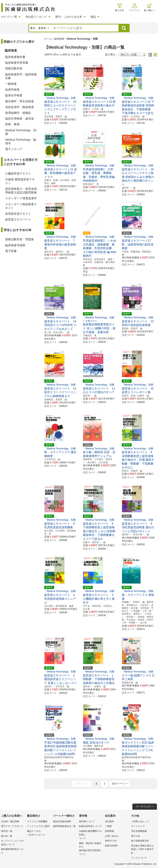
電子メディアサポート (12, 826)
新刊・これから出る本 (69, 17)
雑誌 (93, 17)
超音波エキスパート (18, 219)
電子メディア (14, 149)
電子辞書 (11, 251)
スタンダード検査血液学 (21, 198)
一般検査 (11, 84)
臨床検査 (59, 39)
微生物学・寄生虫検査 (20, 101)
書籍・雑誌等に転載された (91, 849)
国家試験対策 (14, 68)
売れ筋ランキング (36, 17)
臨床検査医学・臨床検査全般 (21, 76)
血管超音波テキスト (18, 214)
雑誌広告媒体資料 (62, 821)
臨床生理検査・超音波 (20, 119)
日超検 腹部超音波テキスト (20, 181)
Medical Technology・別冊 (21, 132)
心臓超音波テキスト (18, 173)
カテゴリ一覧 (9, 17)
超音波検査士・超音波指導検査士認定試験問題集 (21, 191)
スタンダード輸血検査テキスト (21, 206)
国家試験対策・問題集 (20, 239)
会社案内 (109, 821)
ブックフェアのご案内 (38, 826)
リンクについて (139, 858)
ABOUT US (111, 841)
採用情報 (109, 831)
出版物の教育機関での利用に (91, 835)
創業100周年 (111, 846)
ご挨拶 (108, 826)
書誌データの (39, 833)
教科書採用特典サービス (12, 851)
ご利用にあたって (140, 821)
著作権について (87, 821)
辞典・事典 (12, 124)
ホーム (48, 39)
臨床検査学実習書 (17, 63)
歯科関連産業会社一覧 (64, 826)
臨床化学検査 (14, 95)
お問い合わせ (112, 836)
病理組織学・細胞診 (18, 113)
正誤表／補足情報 (10, 821)
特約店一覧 (7, 831)
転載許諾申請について (90, 826)
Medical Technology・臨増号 (21, 142)
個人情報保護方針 (140, 841)
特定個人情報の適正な (143, 850)
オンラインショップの (13, 843)
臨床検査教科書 (15, 57)
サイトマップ (138, 826)
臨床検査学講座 (15, 245)
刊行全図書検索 (139, 831)
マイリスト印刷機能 (37, 821)
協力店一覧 (7, 836)
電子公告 (136, 836)
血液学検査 (12, 90)
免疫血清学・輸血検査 (20, 107)
